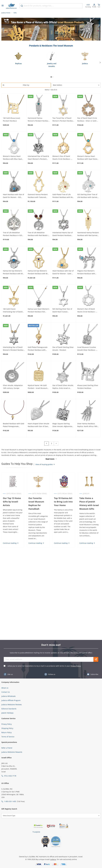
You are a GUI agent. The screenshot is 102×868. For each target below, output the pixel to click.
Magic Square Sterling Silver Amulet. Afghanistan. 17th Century (63, 425)
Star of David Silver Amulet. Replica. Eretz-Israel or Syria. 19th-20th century (63, 387)
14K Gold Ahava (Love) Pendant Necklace (11, 119)
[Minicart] (99, 6)
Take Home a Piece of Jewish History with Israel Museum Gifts (89, 504)
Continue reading (11, 543)
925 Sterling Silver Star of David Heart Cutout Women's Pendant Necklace (63, 311)
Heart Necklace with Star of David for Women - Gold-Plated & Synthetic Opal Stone (63, 272)
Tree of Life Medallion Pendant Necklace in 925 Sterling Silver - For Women (13, 234)
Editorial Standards (9, 709)
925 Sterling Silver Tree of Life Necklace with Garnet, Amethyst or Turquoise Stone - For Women (87, 196)
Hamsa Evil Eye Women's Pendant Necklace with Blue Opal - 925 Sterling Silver (14, 272)
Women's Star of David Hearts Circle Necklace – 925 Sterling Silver (87, 311)
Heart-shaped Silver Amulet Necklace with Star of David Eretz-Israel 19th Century (38, 425)
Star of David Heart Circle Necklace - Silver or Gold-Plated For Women (87, 120)
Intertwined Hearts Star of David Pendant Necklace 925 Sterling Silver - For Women (63, 234)
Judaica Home (6, 13)
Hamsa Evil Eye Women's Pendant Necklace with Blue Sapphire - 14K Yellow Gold (39, 272)
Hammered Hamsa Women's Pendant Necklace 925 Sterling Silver (38, 120)
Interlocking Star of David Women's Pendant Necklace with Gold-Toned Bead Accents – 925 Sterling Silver (14, 349)
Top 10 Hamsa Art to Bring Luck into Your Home (63, 502)
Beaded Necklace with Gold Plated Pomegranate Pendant (14, 425)
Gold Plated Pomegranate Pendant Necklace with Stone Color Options (38, 349)
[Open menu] (3, 6)
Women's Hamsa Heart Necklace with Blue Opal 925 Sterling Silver (12, 158)
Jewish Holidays (7, 713)
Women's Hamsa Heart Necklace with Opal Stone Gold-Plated (87, 158)
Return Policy (6, 732)
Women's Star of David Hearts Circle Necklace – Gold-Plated (62, 158)
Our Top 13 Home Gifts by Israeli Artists (12, 502)
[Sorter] (76, 85)
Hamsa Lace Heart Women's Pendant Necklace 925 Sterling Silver (39, 311)
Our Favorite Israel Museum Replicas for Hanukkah (36, 504)
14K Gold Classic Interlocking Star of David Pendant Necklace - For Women (13, 311)
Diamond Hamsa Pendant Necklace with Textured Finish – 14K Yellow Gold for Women (38, 196)
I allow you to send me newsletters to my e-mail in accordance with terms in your (44, 666)
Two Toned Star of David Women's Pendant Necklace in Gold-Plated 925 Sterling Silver (63, 120)
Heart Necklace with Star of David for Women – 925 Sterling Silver (13, 196)
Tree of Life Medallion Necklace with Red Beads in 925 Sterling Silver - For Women (38, 234)
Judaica (53, 859)
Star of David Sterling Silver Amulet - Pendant (63, 349)
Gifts (15, 13)
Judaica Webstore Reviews (12, 705)
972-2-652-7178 (10, 776)
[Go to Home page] (11, 6)
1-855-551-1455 (10, 801)
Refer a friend (7, 748)
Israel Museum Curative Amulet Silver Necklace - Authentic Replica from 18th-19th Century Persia (87, 349)
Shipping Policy (7, 728)
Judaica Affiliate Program (11, 700)
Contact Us (6, 692)
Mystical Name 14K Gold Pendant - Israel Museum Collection (38, 387)
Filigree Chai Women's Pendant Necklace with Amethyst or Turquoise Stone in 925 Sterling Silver (88, 272)
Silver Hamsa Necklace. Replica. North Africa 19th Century (87, 425)
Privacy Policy (76, 666)
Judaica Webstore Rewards (12, 752)
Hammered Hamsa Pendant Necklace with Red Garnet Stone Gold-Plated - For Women (88, 234)
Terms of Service (8, 737)
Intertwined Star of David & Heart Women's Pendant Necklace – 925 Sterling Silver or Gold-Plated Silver (38, 158)
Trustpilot (36, 832)
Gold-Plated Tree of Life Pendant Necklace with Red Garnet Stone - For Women (63, 196)
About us (5, 688)
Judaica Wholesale (8, 696)
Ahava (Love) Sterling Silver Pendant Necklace (88, 387)
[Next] (100, 62)
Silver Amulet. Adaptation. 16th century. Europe (13, 387)
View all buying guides (45, 464)
